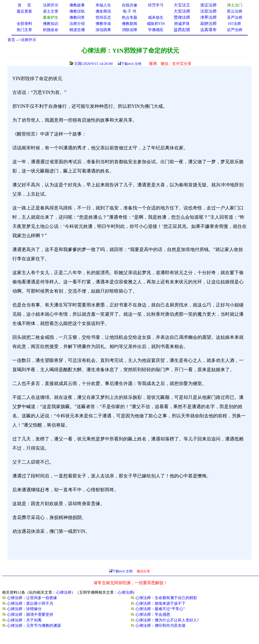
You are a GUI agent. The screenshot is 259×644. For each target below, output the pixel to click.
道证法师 (208, 5)
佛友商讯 (103, 11)
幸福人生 (103, 5)
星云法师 (235, 11)
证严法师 (235, 30)
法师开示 (29, 40)
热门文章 (24, 30)
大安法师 (182, 11)
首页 (11, 40)
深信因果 (103, 30)
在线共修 (129, 5)
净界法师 (208, 17)
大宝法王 (182, 5)
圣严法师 (235, 17)
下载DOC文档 (131, 64)
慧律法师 (182, 17)
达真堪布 (208, 30)
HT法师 (235, 24)
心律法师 (64, 592)
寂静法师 (208, 23)
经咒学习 (156, 5)
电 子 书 (129, 11)
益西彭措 (182, 30)
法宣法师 (208, 11)
